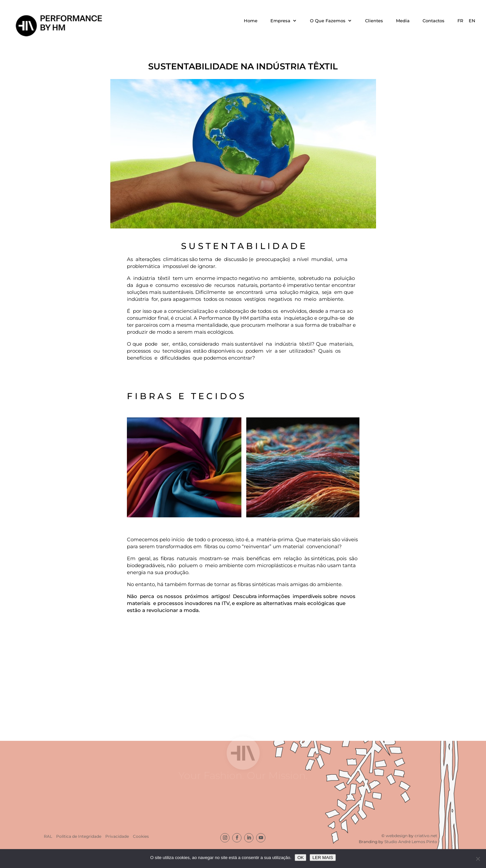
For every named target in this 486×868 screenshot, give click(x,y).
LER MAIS (323, 858)
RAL (48, 836)
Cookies (141, 836)
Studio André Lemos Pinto (411, 842)
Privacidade (117, 836)
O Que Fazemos (328, 21)
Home (251, 21)
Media (403, 21)
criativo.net (426, 836)
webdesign (397, 836)
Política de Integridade (79, 836)
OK (300, 858)
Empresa (280, 21)
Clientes (374, 21)
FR (460, 21)
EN (472, 21)
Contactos (434, 21)
